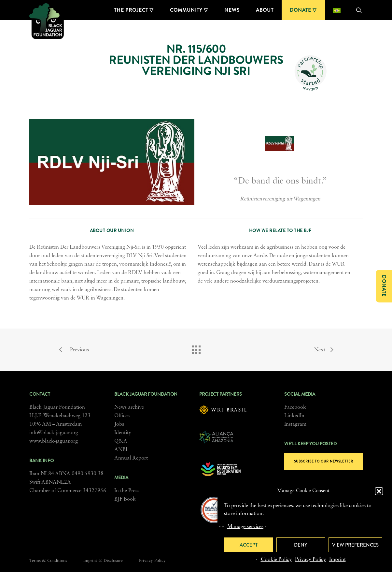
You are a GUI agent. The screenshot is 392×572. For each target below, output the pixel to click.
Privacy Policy (310, 560)
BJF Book (125, 499)
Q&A (121, 441)
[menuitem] (337, 10)
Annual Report (131, 458)
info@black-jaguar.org (54, 433)
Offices (122, 416)
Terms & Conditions (48, 561)
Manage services (245, 527)
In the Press (127, 491)
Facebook (295, 407)
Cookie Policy (276, 560)
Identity (123, 433)
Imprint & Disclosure (103, 561)
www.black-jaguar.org (54, 441)
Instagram (295, 424)
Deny (301, 545)
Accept (249, 545)
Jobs (119, 424)
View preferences (355, 545)
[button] (379, 491)
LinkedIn (294, 416)
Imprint (337, 560)
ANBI (121, 450)
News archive (129, 407)
